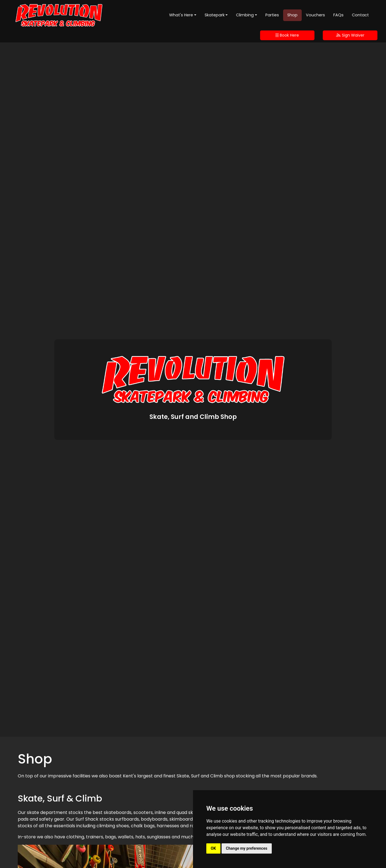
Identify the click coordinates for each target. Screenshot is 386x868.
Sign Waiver (350, 35)
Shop (292, 15)
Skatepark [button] (215, 15)
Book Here (287, 35)
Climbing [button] (245, 15)
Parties (272, 15)
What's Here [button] (181, 15)
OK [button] (213, 848)
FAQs (338, 15)
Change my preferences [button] (247, 848)
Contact (360, 15)
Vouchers (315, 15)
